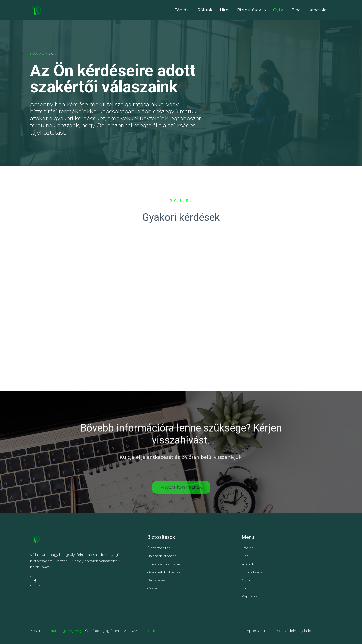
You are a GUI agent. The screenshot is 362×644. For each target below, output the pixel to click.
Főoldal (37, 53)
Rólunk (248, 564)
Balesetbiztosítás (162, 556)
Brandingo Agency (66, 631)
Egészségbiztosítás (164, 564)
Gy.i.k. (246, 580)
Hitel (246, 556)
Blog (246, 588)
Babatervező (158, 580)
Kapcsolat (250, 596)
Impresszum (255, 631)
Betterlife (148, 631)
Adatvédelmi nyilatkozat (297, 631)
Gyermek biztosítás (164, 572)
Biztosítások (252, 572)
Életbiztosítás (159, 548)
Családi (153, 588)
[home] (36, 10)
